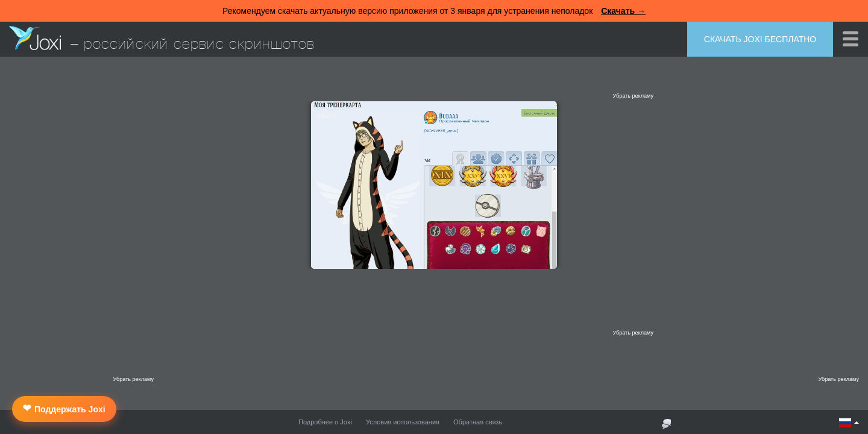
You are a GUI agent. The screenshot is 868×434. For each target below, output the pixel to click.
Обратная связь (478, 422)
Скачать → (623, 11)
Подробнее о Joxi (325, 422)
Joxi (35, 38)
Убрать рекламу (633, 96)
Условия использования (403, 422)
